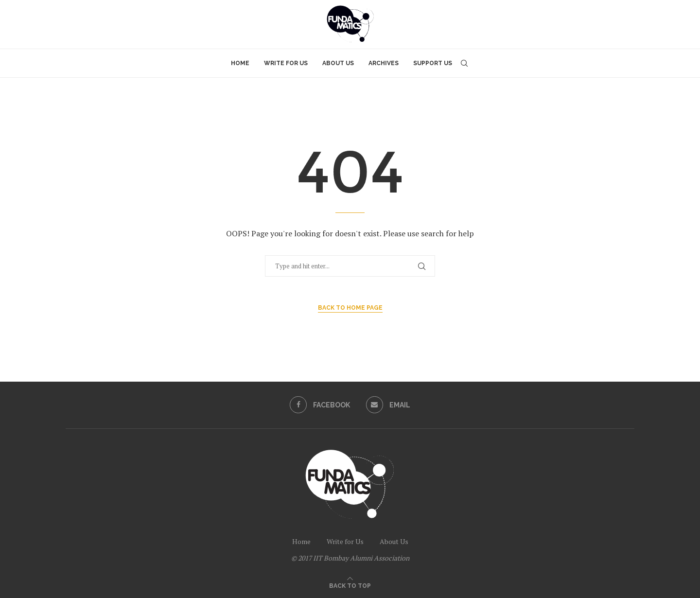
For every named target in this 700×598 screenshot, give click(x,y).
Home (240, 63)
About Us (338, 63)
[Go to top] (350, 585)
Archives (384, 63)
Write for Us (286, 63)
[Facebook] (320, 405)
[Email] (388, 405)
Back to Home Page (350, 308)
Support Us (433, 63)
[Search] (464, 63)
